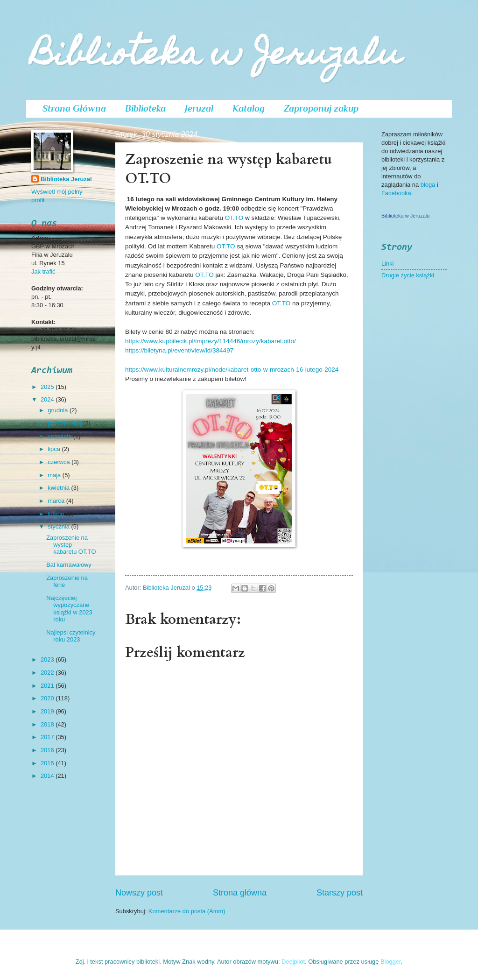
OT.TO (234, 218)
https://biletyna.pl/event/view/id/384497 (179, 350)
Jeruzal (199, 108)
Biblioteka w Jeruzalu (216, 57)
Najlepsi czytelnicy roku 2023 (71, 636)
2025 (48, 387)
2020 (48, 698)
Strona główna (240, 893)
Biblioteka (145, 108)
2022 (48, 673)
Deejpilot (293, 962)
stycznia (59, 526)
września (60, 436)
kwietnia (59, 488)
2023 (48, 659)
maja (55, 475)
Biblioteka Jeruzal (66, 179)
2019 (48, 711)
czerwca (60, 462)
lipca (55, 449)
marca (57, 501)
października (65, 423)
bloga (429, 185)
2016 (48, 750)
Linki (387, 264)
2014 (48, 776)
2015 (48, 763)
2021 (48, 686)
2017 (48, 737)
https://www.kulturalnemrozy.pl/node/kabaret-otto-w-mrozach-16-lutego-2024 (232, 370)
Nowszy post (139, 893)
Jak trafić (43, 271)
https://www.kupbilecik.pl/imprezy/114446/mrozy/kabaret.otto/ (211, 341)
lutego (57, 514)
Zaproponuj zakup (321, 108)
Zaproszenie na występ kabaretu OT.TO (71, 545)
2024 (48, 399)
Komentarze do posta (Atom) (187, 911)
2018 (48, 724)
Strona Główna (74, 108)
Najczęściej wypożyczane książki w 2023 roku (69, 609)
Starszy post (340, 893)
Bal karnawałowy (69, 565)
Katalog (249, 108)
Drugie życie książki (408, 275)
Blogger (391, 962)
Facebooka (396, 193)
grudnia (59, 410)
